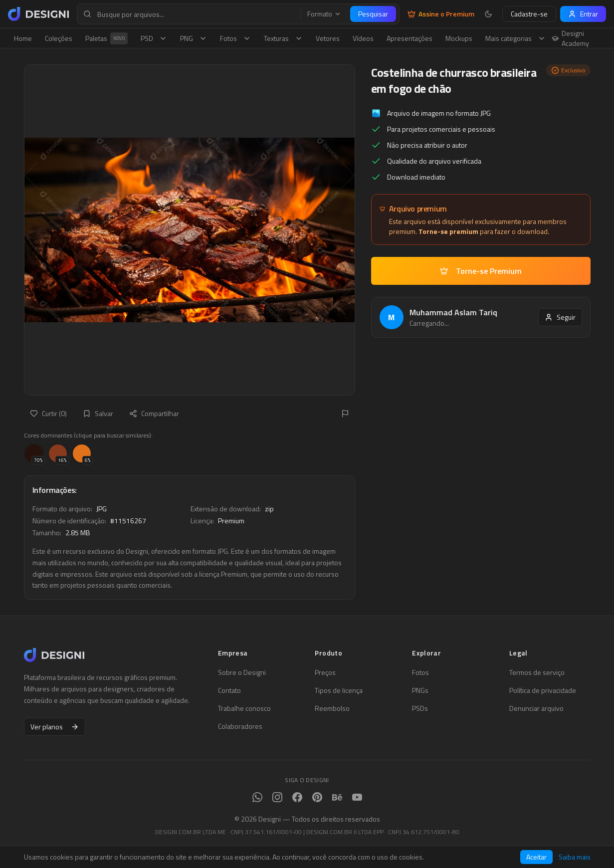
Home (23, 38)
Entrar (583, 14)
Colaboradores (240, 726)
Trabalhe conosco (244, 708)
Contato (229, 690)
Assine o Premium (441, 14)
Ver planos (55, 727)
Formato (324, 14)
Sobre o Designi (242, 672)
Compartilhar (154, 413)
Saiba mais (575, 857)
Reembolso (332, 708)
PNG (194, 38)
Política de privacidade (543, 690)
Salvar (98, 413)
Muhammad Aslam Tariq (453, 312)
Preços (325, 672)
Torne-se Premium (481, 271)
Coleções (59, 38)
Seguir (560, 317)
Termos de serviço (537, 672)
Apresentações (409, 38)
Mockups (459, 38)
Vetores (328, 38)
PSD (154, 38)
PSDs (420, 708)
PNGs (420, 690)
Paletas (106, 38)
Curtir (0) (48, 413)
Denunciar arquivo (536, 708)
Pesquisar (373, 14)
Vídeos (363, 38)
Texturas (283, 38)
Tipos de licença (339, 690)
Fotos (235, 38)
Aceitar (536, 857)
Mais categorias (515, 38)
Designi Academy (570, 38)
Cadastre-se (529, 14)
